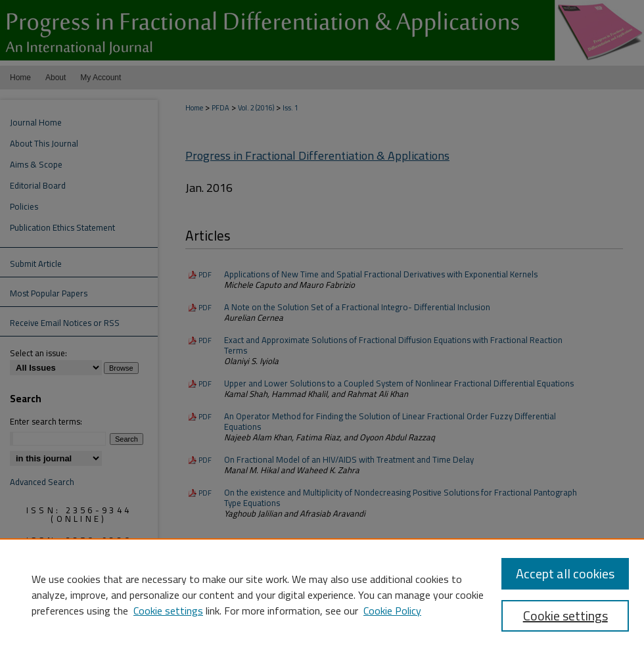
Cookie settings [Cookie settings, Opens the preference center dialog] (565, 615)
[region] (322, 594)
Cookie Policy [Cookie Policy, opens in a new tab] (392, 611)
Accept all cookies (565, 573)
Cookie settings (168, 611)
